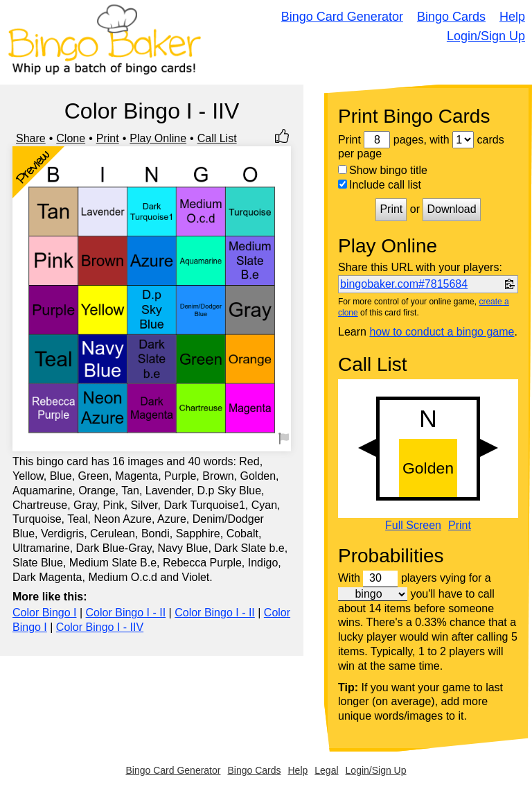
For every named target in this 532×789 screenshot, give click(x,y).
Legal (326, 770)
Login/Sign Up (486, 36)
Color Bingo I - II (126, 613)
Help (512, 17)
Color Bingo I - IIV (100, 627)
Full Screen (413, 526)
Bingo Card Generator (342, 17)
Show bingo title (383, 170)
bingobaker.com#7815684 (404, 284)
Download (451, 209)
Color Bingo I (45, 613)
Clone (71, 138)
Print (108, 138)
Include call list (380, 185)
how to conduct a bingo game (442, 332)
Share (31, 138)
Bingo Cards (451, 17)
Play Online (158, 138)
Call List (217, 138)
